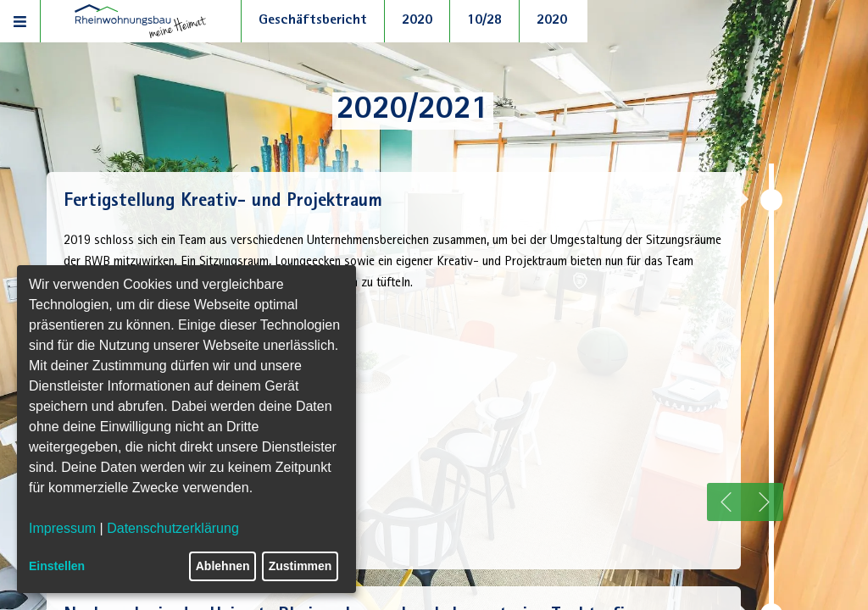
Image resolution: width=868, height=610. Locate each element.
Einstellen (57, 566)
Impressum (62, 528)
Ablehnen (223, 566)
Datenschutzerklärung (173, 528)
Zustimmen (300, 566)
